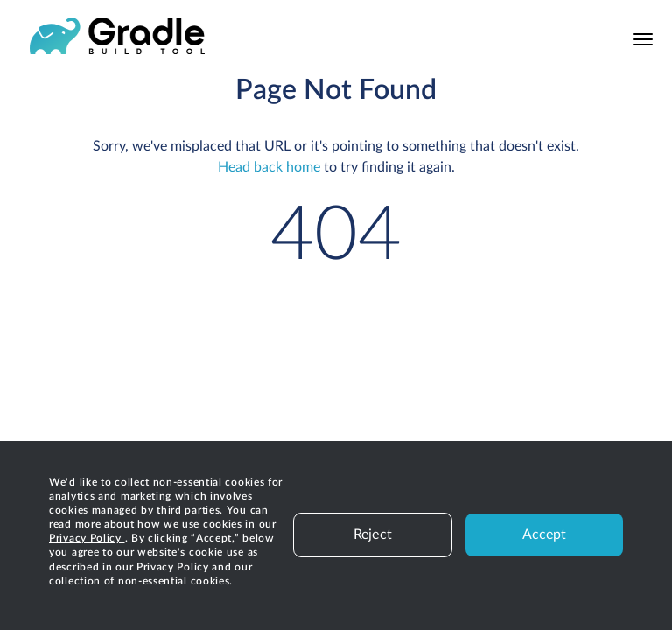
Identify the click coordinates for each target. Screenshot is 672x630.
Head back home (269, 167)
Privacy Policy (87, 538)
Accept (545, 535)
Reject (373, 535)
